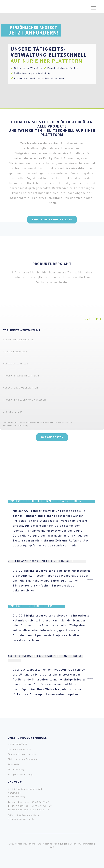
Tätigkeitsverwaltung (20, 775)
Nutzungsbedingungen (55, 844)
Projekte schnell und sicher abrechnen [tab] (51, 501)
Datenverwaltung (18, 744)
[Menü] (92, 6)
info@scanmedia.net (29, 815)
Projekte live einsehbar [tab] (37, 606)
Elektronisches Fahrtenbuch (24, 759)
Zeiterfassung (16, 770)
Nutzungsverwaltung (20, 749)
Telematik (14, 765)
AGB (52, 847)
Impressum (35, 844)
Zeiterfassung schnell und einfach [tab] (47, 561)
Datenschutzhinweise (82, 844)
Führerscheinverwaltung (22, 754)
